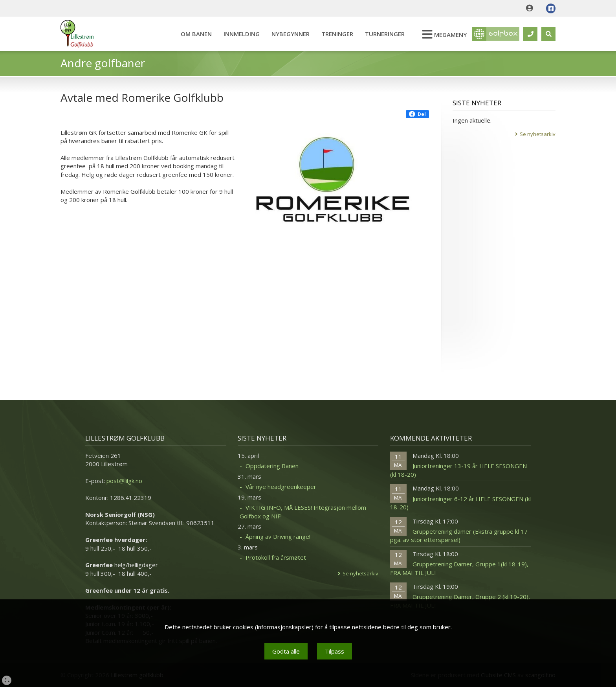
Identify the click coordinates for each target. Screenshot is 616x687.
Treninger (337, 34)
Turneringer (385, 34)
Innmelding (242, 34)
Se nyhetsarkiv (538, 134)
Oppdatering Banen (272, 466)
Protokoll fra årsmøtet (276, 557)
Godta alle (286, 651)
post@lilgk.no (124, 481)
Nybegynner (291, 34)
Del (417, 114)
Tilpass (335, 651)
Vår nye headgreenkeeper (281, 487)
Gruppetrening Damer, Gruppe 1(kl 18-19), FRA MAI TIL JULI (459, 568)
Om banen (196, 34)
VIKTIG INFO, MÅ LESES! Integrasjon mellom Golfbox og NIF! (303, 512)
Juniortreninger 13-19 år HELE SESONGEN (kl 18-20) (458, 470)
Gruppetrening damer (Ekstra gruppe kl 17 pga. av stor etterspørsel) (459, 535)
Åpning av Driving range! (278, 536)
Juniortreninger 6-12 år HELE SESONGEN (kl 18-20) (460, 503)
